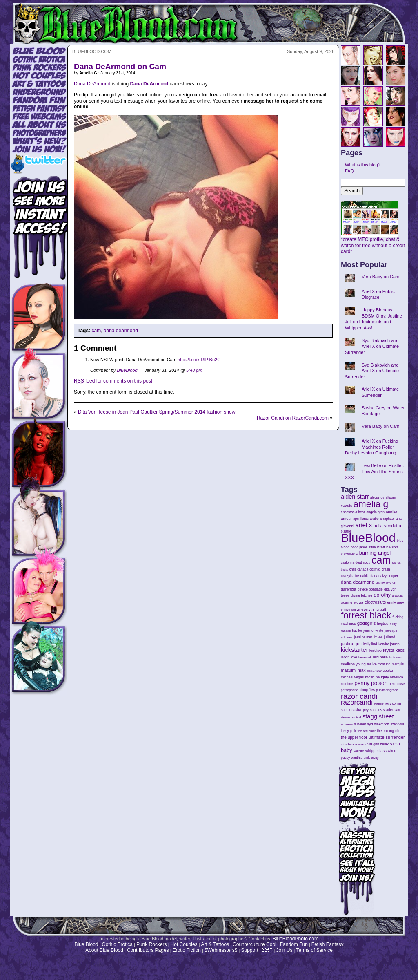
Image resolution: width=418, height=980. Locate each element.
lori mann (396, 657)
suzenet (360, 724)
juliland (389, 637)
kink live (376, 651)
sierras (346, 717)
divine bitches (361, 595)
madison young (353, 664)
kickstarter (355, 650)
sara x (346, 710)
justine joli (351, 644)
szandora (398, 724)
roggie (379, 703)
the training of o (389, 731)
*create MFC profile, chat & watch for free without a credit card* (373, 243)
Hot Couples (184, 944)
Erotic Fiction (187, 950)
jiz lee (378, 637)
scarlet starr (392, 710)
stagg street (378, 716)
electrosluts (375, 602)
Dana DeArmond (92, 84)
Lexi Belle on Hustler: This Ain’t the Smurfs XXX (375, 471)
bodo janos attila (363, 547)
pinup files (367, 690)
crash (386, 569)
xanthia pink (361, 758)
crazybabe (350, 576)
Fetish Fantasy (328, 944)
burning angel (375, 553)
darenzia (348, 589)
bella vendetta (387, 526)
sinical (356, 717)
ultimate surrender (387, 737)
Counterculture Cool (255, 944)
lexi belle (380, 657)
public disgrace (387, 690)
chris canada (359, 569)
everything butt (374, 609)
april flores (361, 519)
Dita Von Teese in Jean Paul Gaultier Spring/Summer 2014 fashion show (157, 412)
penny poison (371, 683)
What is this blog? (363, 165)
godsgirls (367, 623)
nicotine (347, 684)
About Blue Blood (104, 950)
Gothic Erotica (117, 944)
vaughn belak (378, 744)
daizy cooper (388, 576)
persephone (349, 690)
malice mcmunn (379, 664)
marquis (398, 664)
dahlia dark (369, 576)
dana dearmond (121, 331)
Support (249, 950)
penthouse (397, 684)
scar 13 (376, 710)
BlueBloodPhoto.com (296, 939)
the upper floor (354, 737)
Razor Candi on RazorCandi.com (293, 418)
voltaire (359, 751)
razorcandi (357, 702)
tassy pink (348, 731)
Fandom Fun (294, 944)
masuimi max (353, 670)
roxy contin (393, 704)
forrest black (366, 615)
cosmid (375, 569)
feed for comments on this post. (114, 381)
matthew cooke (380, 670)
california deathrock (356, 563)
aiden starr (355, 497)
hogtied (383, 624)
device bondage (370, 589)
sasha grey (360, 710)
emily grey (396, 602)
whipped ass (376, 751)
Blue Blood (86, 944)
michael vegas (352, 677)
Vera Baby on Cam (380, 277)
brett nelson (388, 547)
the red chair (367, 731)
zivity (375, 758)
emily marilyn (350, 610)
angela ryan (375, 512)
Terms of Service (314, 950)
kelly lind (370, 644)
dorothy (382, 595)
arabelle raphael (382, 519)
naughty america (389, 677)
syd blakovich (378, 724)
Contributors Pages (148, 950)
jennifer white (373, 631)
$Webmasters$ (221, 950)
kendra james (389, 644)
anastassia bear (353, 512)
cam (96, 331)
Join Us (284, 950)
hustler (357, 631)
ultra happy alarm (354, 744)
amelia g (371, 504)
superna (347, 724)
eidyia (358, 602)
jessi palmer (363, 637)
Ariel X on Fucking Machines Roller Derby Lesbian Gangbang (371, 447)
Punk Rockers (152, 944)
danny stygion (386, 583)
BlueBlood (127, 370)
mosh (370, 677)
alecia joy (377, 498)
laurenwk (365, 657)
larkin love (349, 657)
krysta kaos (394, 650)
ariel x (364, 525)
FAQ (349, 171)
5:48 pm (194, 370)
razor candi (359, 696)
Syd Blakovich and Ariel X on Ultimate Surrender (372, 346)
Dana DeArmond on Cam (120, 66)
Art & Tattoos (215, 944)
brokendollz (349, 554)
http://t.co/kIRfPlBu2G (199, 360)
